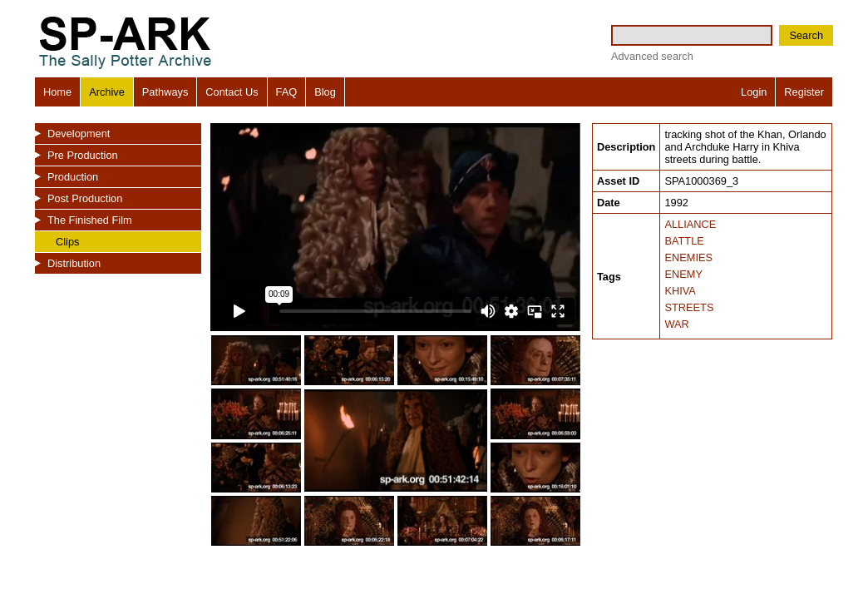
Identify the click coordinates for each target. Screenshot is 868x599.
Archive (107, 92)
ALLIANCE (690, 224)
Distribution (74, 263)
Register (804, 92)
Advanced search (652, 56)
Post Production (85, 198)
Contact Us (232, 92)
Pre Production (83, 155)
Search (806, 35)
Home (57, 92)
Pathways (165, 92)
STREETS (689, 307)
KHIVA (680, 291)
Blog (325, 92)
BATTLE (684, 241)
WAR (676, 324)
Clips (67, 242)
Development (79, 134)
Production (73, 177)
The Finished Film (90, 220)
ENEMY (683, 274)
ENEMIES (688, 257)
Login (754, 92)
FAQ (287, 92)
